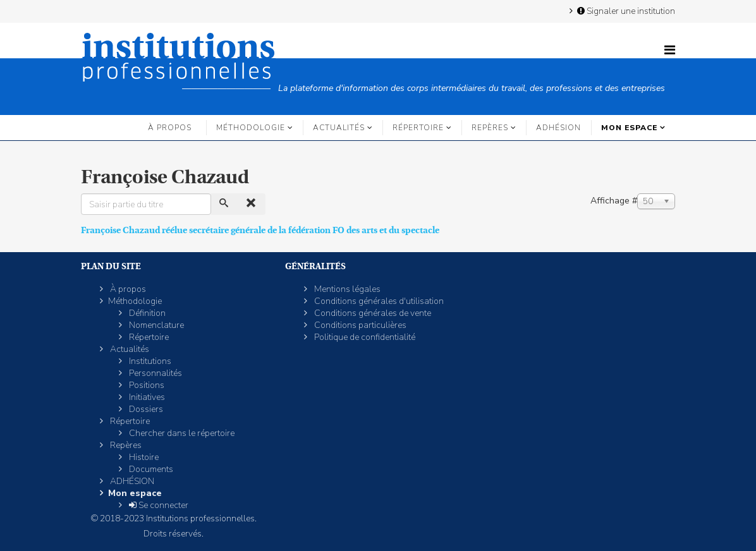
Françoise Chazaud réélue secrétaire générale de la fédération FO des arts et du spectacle (260, 230)
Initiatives (146, 397)
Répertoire (418, 128)
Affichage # (614, 201)
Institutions (149, 361)
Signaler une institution (625, 11)
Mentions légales (346, 289)
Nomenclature (155, 325)
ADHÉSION (558, 128)
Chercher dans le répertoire (181, 433)
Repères (490, 128)
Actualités (339, 128)
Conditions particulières (359, 325)
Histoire (143, 457)
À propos (170, 128)
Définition (146, 313)
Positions (146, 385)
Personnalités (155, 373)
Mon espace (629, 128)
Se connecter (158, 505)
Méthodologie (251, 128)
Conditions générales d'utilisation (378, 301)
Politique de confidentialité (364, 337)
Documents (150, 469)
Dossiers (145, 409)
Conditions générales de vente (372, 313)
